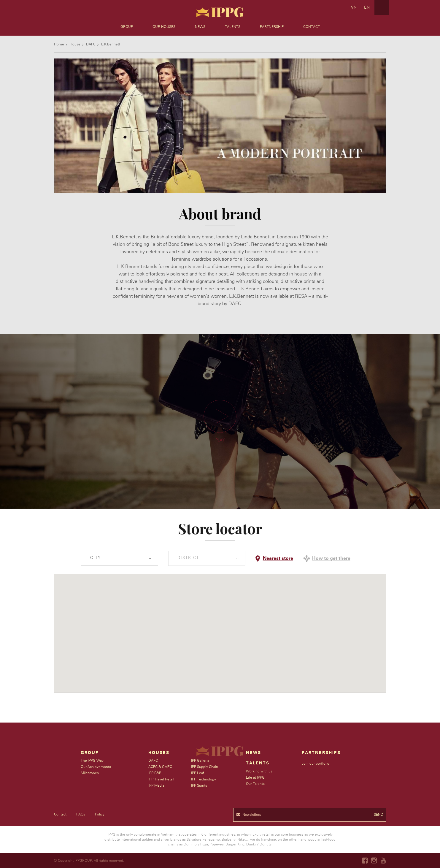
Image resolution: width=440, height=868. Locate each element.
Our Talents (256, 784)
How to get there (331, 558)
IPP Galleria (200, 761)
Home (59, 44)
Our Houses (164, 27)
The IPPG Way (92, 761)
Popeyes (217, 844)
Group (127, 27)
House (75, 44)
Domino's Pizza (196, 844)
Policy (100, 814)
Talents (233, 27)
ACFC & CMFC (161, 767)
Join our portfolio (316, 764)
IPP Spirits (199, 785)
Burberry (229, 840)
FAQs (81, 814)
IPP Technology (204, 779)
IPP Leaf (198, 773)
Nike (241, 840)
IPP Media (157, 785)
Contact (312, 27)
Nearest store (278, 558)
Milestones (90, 773)
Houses (159, 753)
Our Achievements (96, 767)
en (367, 7)
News (200, 27)
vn (354, 7)
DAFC (91, 44)
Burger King (235, 844)
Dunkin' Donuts (259, 844)
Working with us (259, 771)
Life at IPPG (256, 777)
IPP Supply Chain (205, 767)
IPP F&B (155, 773)
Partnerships (321, 753)
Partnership (272, 27)
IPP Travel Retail (162, 779)
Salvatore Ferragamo (203, 840)
